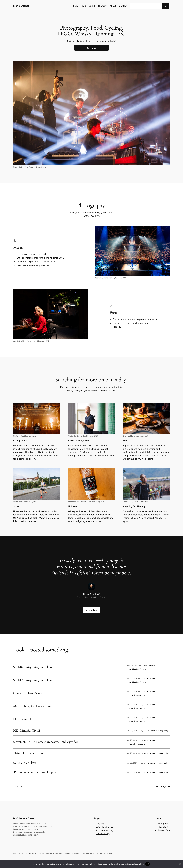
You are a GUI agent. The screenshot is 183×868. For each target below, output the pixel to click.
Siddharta (47, 258)
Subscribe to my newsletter (137, 511)
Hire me (117, 327)
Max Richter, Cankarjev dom (32, 706)
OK (148, 864)
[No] (180, 864)
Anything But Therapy (138, 669)
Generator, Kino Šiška (27, 693)
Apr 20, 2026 (132, 678)
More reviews (91, 610)
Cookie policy (103, 834)
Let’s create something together (33, 265)
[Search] (166, 6)
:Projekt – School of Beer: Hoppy (35, 772)
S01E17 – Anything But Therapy (35, 680)
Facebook (163, 827)
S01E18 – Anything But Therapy (35, 667)
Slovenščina (164, 830)
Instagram (163, 824)
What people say (104, 827)
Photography (140, 695)
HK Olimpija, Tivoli (27, 731)
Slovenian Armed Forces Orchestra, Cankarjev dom (46, 742)
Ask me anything (104, 830)
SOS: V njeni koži (25, 763)
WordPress (30, 853)
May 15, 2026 (132, 665)
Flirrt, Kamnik (23, 719)
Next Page (163, 786)
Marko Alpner (21, 6)
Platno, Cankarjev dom (28, 753)
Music (131, 695)
